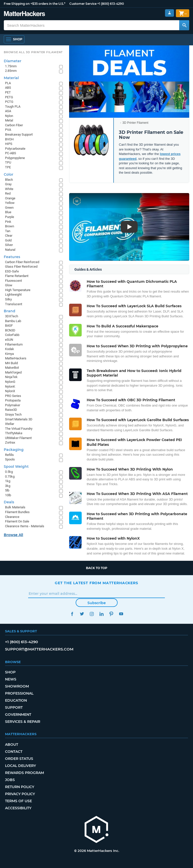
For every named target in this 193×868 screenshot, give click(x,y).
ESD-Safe (12, 271)
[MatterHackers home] (96, 830)
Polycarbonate (15, 149)
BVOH (9, 139)
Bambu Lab (13, 321)
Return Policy (20, 787)
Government (18, 715)
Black (9, 180)
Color (9, 174)
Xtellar (10, 424)
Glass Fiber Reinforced (21, 267)
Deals (9, 502)
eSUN (9, 340)
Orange (10, 198)
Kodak (10, 349)
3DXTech (12, 316)
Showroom (17, 686)
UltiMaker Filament (18, 438)
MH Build (11, 363)
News (11, 679)
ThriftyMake (14, 433)
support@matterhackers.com (39, 649)
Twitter (82, 614)
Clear (9, 236)
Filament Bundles (17, 512)
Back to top (97, 568)
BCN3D (10, 330)
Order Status (19, 759)
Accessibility (18, 808)
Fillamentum (14, 344)
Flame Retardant (17, 276)
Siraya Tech (13, 414)
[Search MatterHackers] (184, 25)
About (12, 745)
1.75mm (11, 66)
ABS (8, 88)
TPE (8, 167)
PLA (8, 83)
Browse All (13, 535)
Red (8, 193)
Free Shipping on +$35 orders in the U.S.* (35, 4)
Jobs (10, 780)
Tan (8, 231)
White (9, 189)
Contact (14, 752)
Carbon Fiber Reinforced (22, 262)
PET (8, 92)
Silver (9, 245)
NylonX (10, 391)
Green (9, 208)
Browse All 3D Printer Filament (33, 52)
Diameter (13, 61)
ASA (8, 111)
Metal (9, 120)
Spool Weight (16, 467)
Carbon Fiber (14, 125)
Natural (10, 250)
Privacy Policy (20, 794)
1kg (8, 481)
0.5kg (9, 472)
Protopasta (13, 400)
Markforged (13, 372)
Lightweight (13, 294)
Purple (10, 217)
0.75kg (10, 476)
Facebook (72, 614)
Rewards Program (25, 773)
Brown (10, 226)
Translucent (14, 304)
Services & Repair (23, 722)
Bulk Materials (15, 507)
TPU (8, 162)
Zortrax (10, 442)
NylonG (10, 382)
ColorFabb (12, 335)
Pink (8, 222)
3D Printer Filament (135, 123)
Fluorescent (13, 281)
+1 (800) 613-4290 (111, 4)
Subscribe (97, 603)
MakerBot (12, 368)
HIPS (9, 144)
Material (11, 78)
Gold (8, 240)
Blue (8, 212)
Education (16, 700)
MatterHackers (16, 358)
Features (12, 257)
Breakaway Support (19, 134)
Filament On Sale (17, 521)
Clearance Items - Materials (25, 526)
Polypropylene (15, 158)
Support (14, 707)
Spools (10, 459)
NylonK (10, 386)
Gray (8, 184)
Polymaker (13, 405)
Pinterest (111, 614)
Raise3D (11, 410)
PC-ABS (11, 153)
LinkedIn (101, 614)
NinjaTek (11, 377)
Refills (9, 455)
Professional (19, 693)
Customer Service (83, 4)
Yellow (10, 203)
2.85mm (11, 71)
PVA (8, 130)
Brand (10, 311)
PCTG (9, 102)
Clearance (12, 517)
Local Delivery (20, 766)
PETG (9, 97)
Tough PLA (13, 106)
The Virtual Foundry (19, 429)
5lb (7, 490)
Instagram (92, 614)
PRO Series (13, 396)
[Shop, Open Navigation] (14, 39)
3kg (8, 486)
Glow (9, 285)
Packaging (14, 450)
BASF (9, 325)
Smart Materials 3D (19, 419)
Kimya (9, 354)
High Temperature (18, 290)
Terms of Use (18, 801)
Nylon (9, 116)
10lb (8, 495)
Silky (8, 299)
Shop (10, 672)
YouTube (121, 614)
